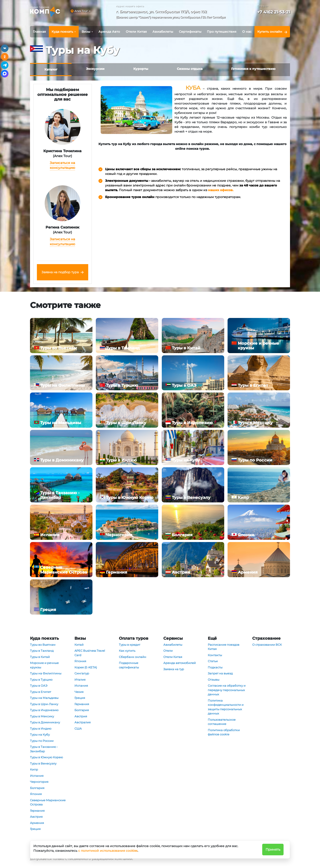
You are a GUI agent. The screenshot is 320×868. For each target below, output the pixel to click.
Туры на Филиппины (46, 673)
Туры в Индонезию (44, 710)
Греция (35, 829)
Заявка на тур (174, 669)
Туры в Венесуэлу (43, 763)
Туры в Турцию (41, 680)
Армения (37, 823)
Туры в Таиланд (42, 651)
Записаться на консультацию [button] (62, 165)
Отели (168, 651)
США (78, 728)
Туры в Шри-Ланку (44, 704)
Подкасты (215, 667)
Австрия (36, 817)
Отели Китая (136, 32)
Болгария (37, 788)
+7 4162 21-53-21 (274, 12)
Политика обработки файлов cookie (224, 732)
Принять (273, 849)
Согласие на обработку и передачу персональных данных (227, 690)
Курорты (141, 69)
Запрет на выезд (220, 673)
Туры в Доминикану (45, 722)
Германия (37, 811)
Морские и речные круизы (44, 665)
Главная (39, 32)
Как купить (127, 651)
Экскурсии (95, 69)
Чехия (79, 692)
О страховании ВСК (267, 645)
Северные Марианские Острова (48, 802)
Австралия (83, 722)
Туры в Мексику (42, 716)
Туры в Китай (40, 657)
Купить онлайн (270, 32)
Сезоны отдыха (190, 69)
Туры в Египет (41, 692)
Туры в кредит (130, 645)
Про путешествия (222, 32)
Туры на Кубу (40, 734)
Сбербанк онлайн (133, 657)
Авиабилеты (163, 32)
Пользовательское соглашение (222, 722)
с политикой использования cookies (108, 851)
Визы (86, 32)
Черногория (39, 782)
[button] (172, 15)
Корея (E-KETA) (86, 667)
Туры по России (42, 741)
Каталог (51, 69)
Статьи (213, 661)
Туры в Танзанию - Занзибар (44, 749)
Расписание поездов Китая (224, 647)
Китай (79, 645)
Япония (36, 794)
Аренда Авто (109, 32)
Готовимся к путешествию (253, 69)
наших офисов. (221, 190)
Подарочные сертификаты (129, 665)
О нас (247, 32)
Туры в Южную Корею (46, 757)
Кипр (34, 769)
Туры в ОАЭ (39, 686)
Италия (80, 680)
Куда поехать (62, 32)
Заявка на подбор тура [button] (60, 272)
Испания (37, 776)
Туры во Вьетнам (43, 645)
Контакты (215, 655)
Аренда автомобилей (180, 663)
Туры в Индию (41, 728)
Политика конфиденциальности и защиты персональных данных (226, 707)
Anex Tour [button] (81, 11)
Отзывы (214, 680)
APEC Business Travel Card (90, 653)
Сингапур (82, 673)
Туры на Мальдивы (44, 698)
